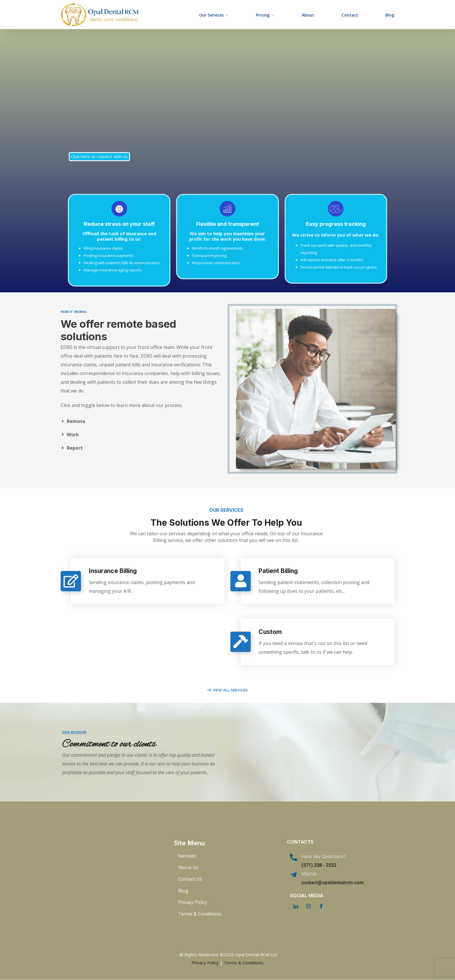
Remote (76, 421)
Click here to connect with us (99, 156)
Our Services (211, 15)
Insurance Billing (115, 571)
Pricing (263, 15)
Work (73, 435)
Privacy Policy (205, 963)
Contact (350, 15)
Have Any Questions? (324, 856)
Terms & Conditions (244, 963)
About (308, 15)
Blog (390, 15)
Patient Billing (280, 571)
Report (75, 448)
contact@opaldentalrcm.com (333, 883)
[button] (141, 421)
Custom (272, 632)
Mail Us (309, 874)
